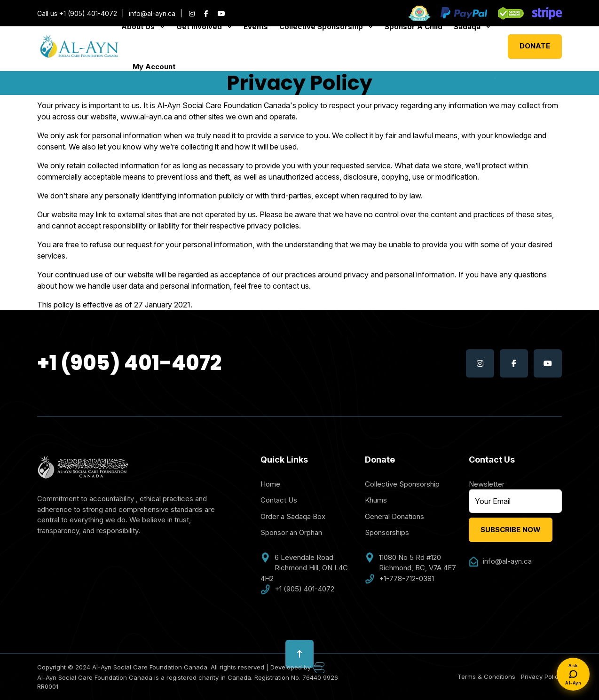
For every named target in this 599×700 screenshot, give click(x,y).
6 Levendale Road (297, 558)
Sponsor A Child (414, 27)
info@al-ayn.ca (500, 562)
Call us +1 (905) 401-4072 (77, 13)
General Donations (394, 516)
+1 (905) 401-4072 (129, 363)
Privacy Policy (541, 676)
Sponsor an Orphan (291, 532)
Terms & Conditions (486, 676)
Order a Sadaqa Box (293, 516)
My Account (154, 67)
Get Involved (199, 27)
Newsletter (487, 484)
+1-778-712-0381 (399, 579)
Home (270, 484)
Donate (535, 46)
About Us (138, 27)
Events (256, 27)
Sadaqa (467, 27)
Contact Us (279, 500)
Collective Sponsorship (321, 27)
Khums (376, 500)
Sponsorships (387, 532)
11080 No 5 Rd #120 (403, 558)
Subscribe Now (511, 530)
